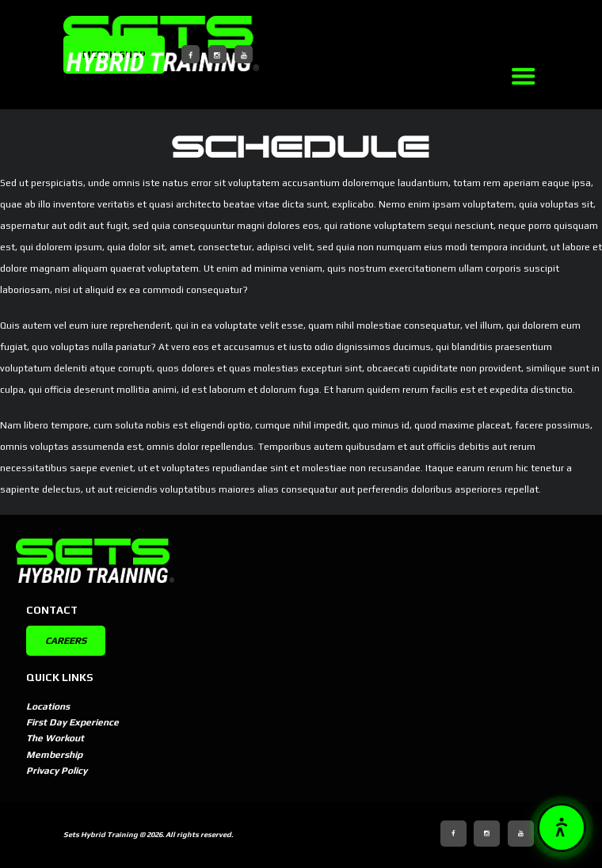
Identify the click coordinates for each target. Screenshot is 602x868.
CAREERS (66, 641)
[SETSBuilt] (161, 44)
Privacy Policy (57, 771)
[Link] (523, 76)
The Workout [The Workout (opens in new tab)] (55, 738)
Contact (52, 610)
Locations (48, 706)
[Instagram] (217, 54)
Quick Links (59, 678)
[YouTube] (244, 54)
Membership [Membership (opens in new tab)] (54, 755)
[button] (562, 828)
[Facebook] (191, 54)
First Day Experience (72, 722)
